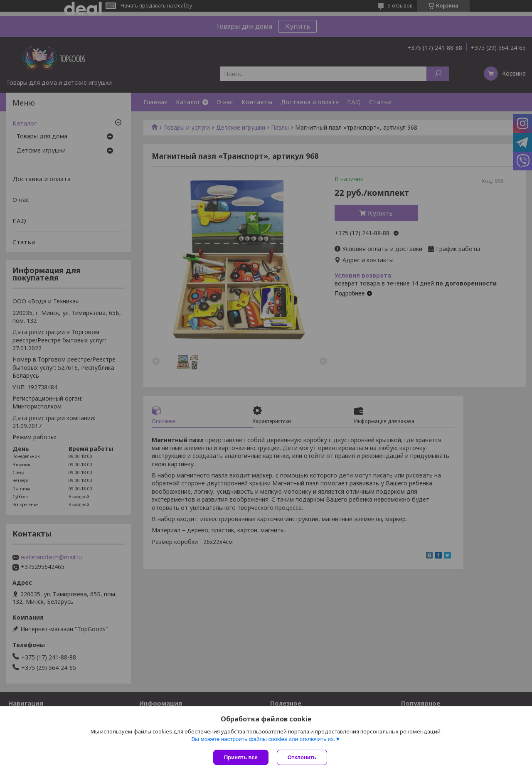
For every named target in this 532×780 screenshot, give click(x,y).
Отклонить (302, 757)
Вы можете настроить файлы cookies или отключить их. (263, 739)
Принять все (241, 757)
